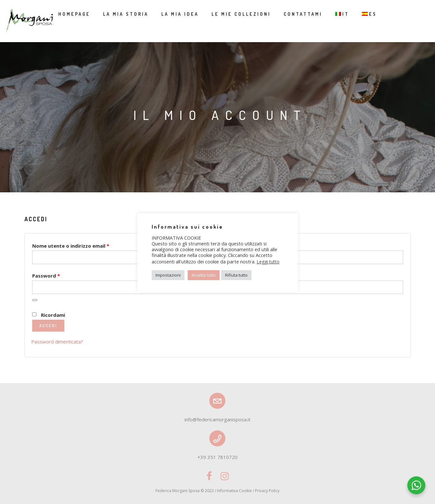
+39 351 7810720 (217, 457)
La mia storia (126, 14)
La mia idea (180, 14)
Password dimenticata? (57, 342)
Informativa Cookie (234, 491)
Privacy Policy (267, 491)
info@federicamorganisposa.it (217, 419)
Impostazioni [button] (168, 275)
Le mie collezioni (241, 14)
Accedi (48, 325)
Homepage (74, 14)
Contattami (303, 14)
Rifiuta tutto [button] (236, 275)
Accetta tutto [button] (204, 275)
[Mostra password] (35, 300)
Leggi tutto (268, 262)
